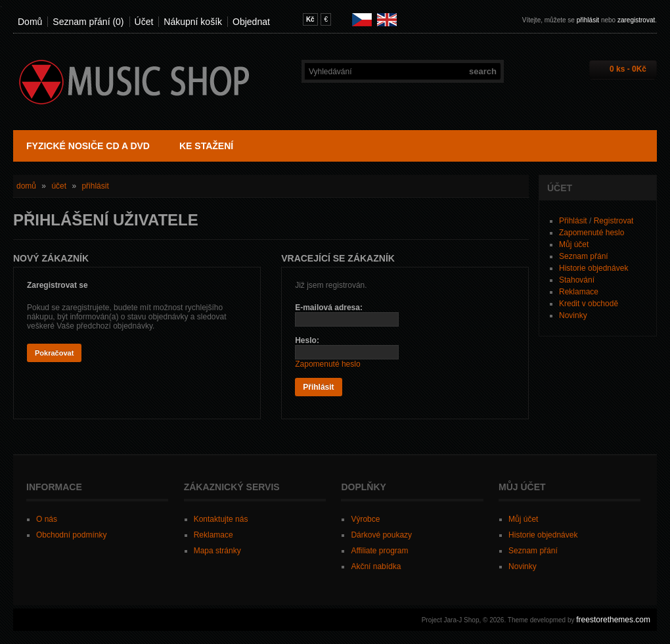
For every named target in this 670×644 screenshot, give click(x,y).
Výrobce (365, 519)
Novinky (573, 315)
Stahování (577, 280)
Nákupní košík (193, 22)
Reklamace (579, 292)
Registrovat (614, 221)
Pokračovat (54, 353)
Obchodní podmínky (71, 535)
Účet (144, 22)
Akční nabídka (376, 566)
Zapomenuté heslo (592, 233)
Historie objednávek (593, 268)
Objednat (251, 22)
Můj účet (574, 244)
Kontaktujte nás (221, 519)
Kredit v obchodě (589, 304)
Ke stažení (206, 146)
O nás (47, 519)
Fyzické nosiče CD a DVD (88, 146)
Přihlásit (573, 221)
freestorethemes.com (613, 620)
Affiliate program (379, 551)
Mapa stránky (217, 551)
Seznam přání (584, 256)
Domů (30, 22)
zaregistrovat (636, 20)
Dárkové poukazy (381, 535)
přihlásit (588, 20)
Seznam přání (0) (88, 22)
